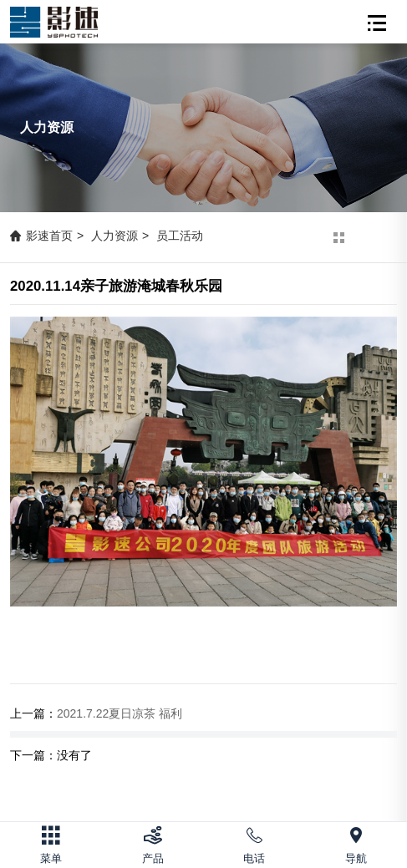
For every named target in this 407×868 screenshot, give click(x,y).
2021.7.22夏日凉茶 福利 (120, 713)
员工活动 (180, 236)
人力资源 (114, 236)
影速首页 (49, 236)
